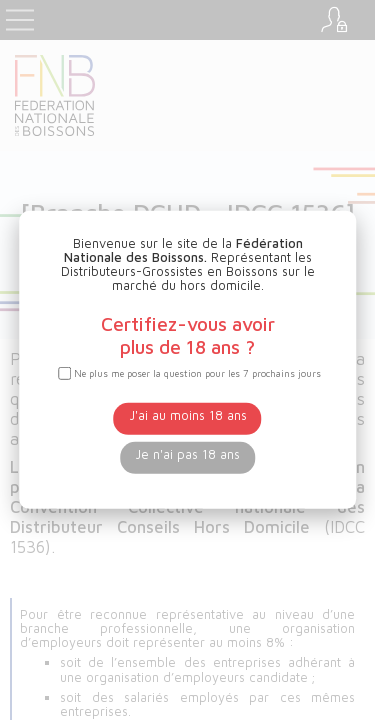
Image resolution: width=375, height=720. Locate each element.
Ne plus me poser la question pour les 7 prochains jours (197, 373)
